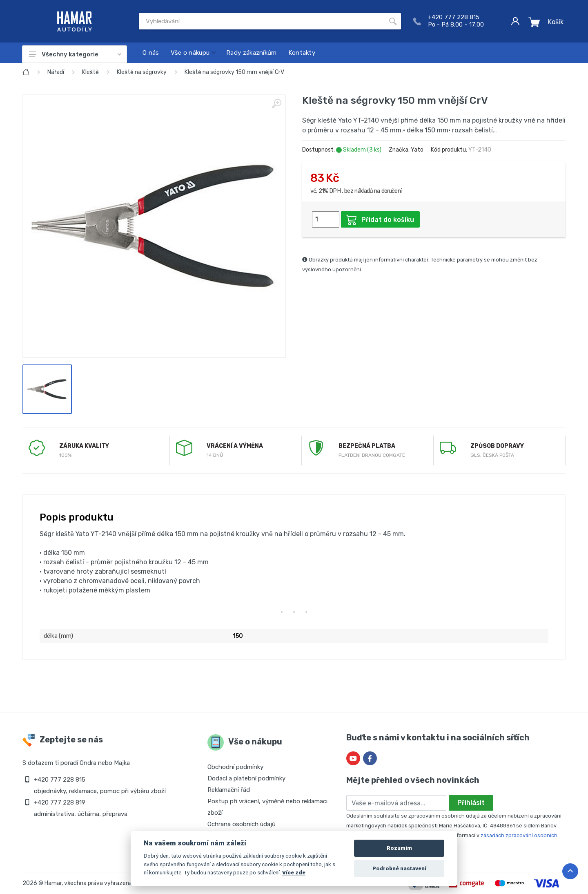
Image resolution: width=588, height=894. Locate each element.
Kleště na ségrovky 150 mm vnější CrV (234, 72)
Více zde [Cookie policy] (294, 872)
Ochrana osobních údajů (242, 824)
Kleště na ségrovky (142, 72)
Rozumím (399, 848)
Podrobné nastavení (399, 868)
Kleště (90, 72)
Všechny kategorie (75, 54)
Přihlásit (471, 803)
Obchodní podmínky (235, 767)
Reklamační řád (229, 790)
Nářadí (56, 72)
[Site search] (262, 21)
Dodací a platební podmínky (246, 778)
